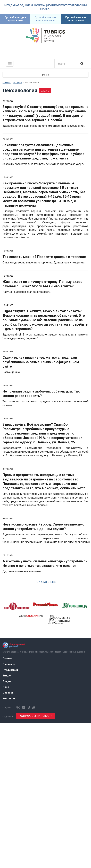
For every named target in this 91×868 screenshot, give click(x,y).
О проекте (9, 664)
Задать (45, 91)
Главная (7, 82)
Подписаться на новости (36, 716)
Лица (6, 687)
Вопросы (18, 82)
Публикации (10, 670)
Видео (7, 676)
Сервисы (8, 693)
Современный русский (46, 51)
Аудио (7, 681)
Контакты (9, 698)
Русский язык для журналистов (15, 19)
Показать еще (46, 582)
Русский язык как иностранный (76, 19)
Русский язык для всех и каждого (45, 19)
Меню (46, 75)
